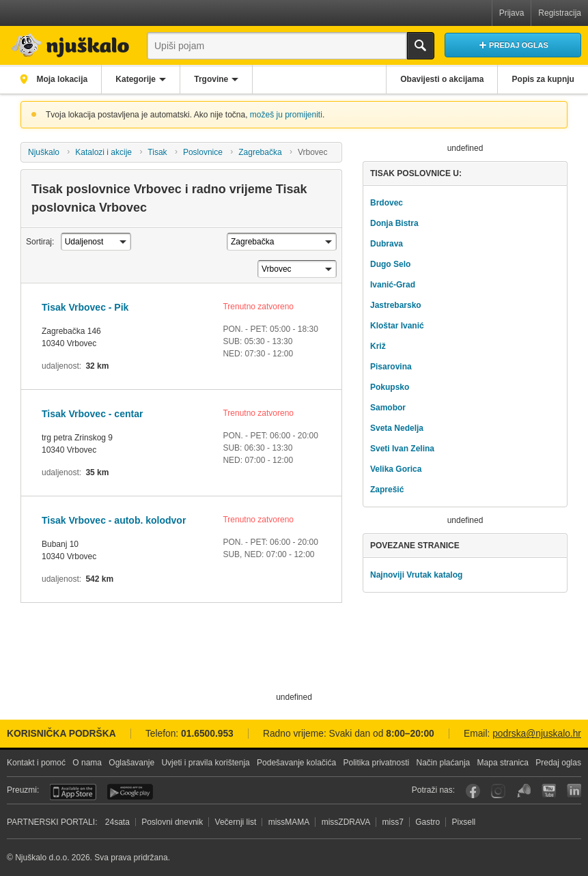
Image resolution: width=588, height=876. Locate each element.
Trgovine (214, 79)
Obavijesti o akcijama (440, 79)
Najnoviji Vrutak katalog (416, 575)
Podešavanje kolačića (296, 763)
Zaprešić (387, 490)
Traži (421, 46)
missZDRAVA (346, 822)
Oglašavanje (131, 763)
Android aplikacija (130, 792)
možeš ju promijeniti (286, 115)
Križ (378, 346)
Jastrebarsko (396, 305)
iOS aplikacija (73, 792)
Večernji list (236, 822)
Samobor (388, 408)
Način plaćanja (444, 763)
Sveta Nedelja (397, 428)
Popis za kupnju (543, 79)
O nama (87, 763)
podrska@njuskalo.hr (537, 734)
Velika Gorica (396, 469)
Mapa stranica (503, 763)
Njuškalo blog (523, 791)
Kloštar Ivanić (397, 326)
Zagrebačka (260, 152)
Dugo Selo (390, 264)
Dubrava (387, 244)
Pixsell (464, 822)
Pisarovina (391, 367)
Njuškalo (44, 152)
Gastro (428, 822)
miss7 (393, 822)
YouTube (549, 791)
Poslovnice (203, 152)
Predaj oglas (558, 763)
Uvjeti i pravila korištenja (205, 763)
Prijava (512, 13)
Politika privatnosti (376, 763)
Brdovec (387, 203)
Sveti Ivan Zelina (402, 449)
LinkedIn (574, 791)
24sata (117, 822)
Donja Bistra (394, 223)
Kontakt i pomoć (36, 763)
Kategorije (138, 79)
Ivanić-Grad (393, 285)
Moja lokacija (61, 79)
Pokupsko (390, 387)
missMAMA (289, 822)
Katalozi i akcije (103, 152)
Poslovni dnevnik (172, 822)
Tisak (157, 152)
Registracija (560, 13)
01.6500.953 (207, 734)
